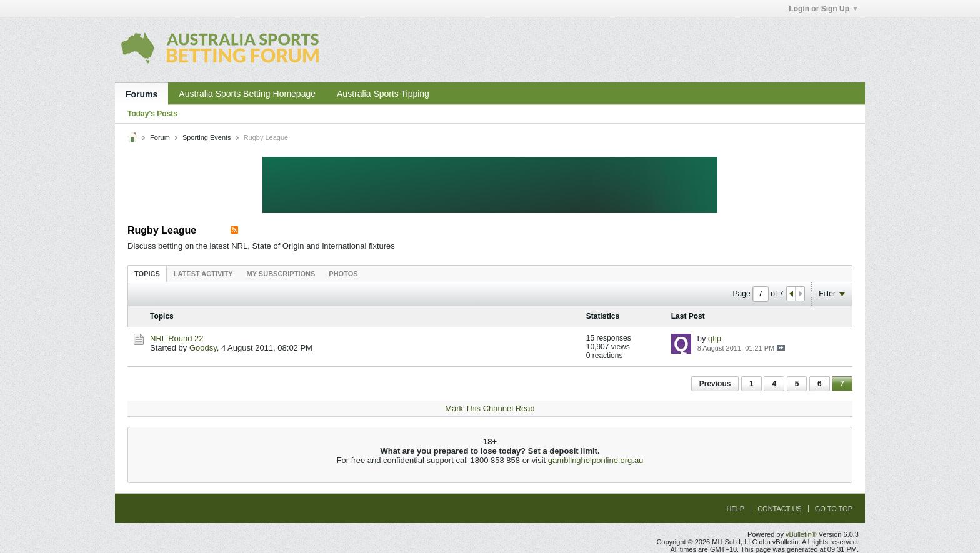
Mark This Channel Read (490, 408)
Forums (142, 94)
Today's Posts (152, 114)
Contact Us (780, 509)
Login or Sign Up (823, 9)
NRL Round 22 (177, 338)
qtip (715, 338)
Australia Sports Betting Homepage (247, 94)
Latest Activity (203, 274)
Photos (343, 274)
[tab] (147, 273)
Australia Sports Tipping (383, 94)
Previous (715, 384)
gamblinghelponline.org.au (596, 460)
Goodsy (203, 348)
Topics (147, 274)
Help (735, 509)
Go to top (834, 509)
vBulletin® (801, 534)
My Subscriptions (281, 274)
